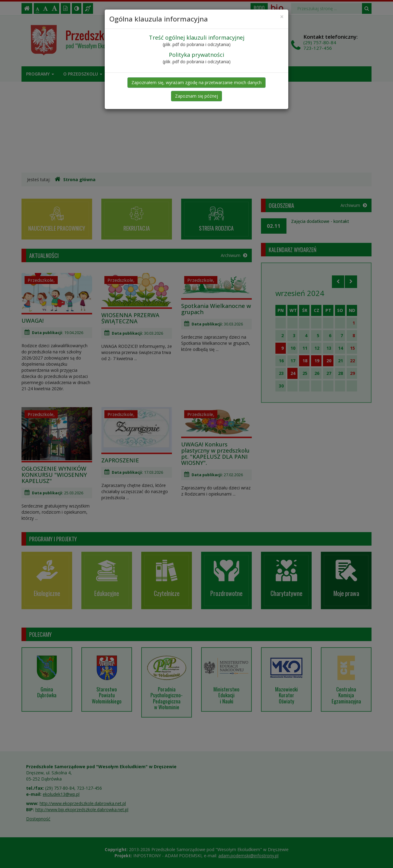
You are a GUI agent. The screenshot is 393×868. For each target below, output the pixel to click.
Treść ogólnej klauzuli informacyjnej (197, 37)
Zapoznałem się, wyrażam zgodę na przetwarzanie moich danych (196, 82)
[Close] (282, 17)
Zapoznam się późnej (196, 96)
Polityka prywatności (196, 55)
